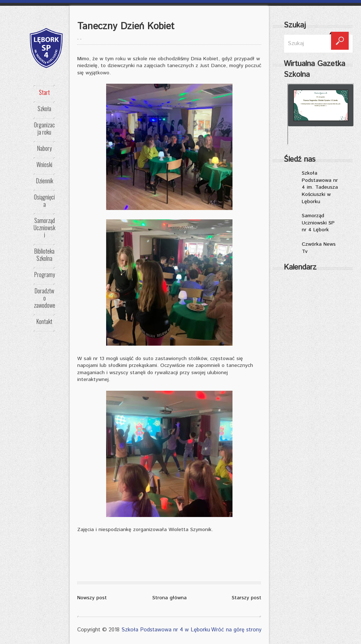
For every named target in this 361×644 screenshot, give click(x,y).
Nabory (44, 148)
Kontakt (44, 321)
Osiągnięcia (44, 201)
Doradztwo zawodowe (45, 298)
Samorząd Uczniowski (44, 228)
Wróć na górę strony (236, 630)
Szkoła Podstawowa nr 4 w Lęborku (166, 630)
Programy (45, 275)
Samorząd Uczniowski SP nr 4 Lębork (318, 223)
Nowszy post (92, 598)
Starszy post (247, 598)
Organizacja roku (44, 128)
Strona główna (169, 598)
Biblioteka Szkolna (44, 255)
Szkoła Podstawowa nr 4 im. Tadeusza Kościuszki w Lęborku (320, 187)
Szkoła (44, 109)
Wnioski (44, 165)
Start (44, 92)
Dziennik (45, 181)
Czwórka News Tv (319, 248)
